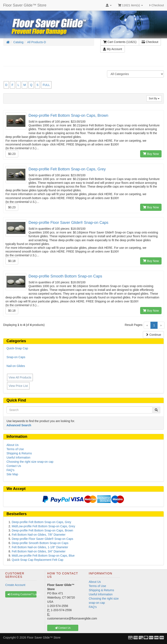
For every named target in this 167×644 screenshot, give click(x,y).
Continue (153, 335)
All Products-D (37, 42)
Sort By (154, 98)
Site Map (12, 474)
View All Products (20, 377)
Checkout (157, 5)
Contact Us (14, 466)
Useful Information (18, 457)
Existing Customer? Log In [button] (22, 594)
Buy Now (151, 154)
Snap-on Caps (16, 357)
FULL (46, 85)
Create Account (15, 585)
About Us (13, 445)
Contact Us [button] (63, 628)
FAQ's (10, 470)
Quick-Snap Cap (17, 348)
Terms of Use (15, 449)
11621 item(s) (130, 5)
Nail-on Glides (16, 366)
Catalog (18, 42)
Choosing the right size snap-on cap (30, 462)
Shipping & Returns (19, 453)
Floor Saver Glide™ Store (25, 5)
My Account (112, 49)
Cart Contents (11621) (120, 42)
